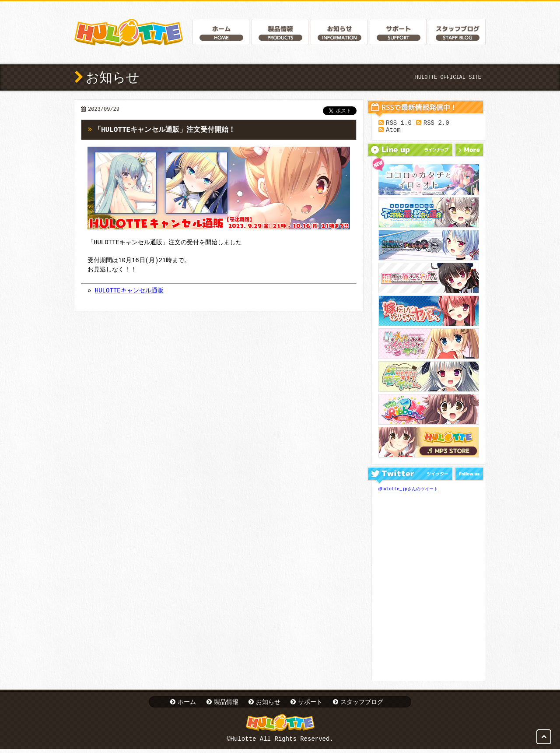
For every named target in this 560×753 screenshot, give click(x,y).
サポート (310, 704)
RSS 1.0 (399, 124)
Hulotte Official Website (129, 33)
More (469, 152)
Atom (393, 132)
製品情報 (226, 704)
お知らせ (268, 704)
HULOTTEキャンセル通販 (129, 292)
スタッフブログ (362, 704)
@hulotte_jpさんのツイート (408, 492)
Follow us (469, 476)
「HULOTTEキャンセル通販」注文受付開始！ (165, 130)
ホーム (187, 704)
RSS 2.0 (436, 124)
